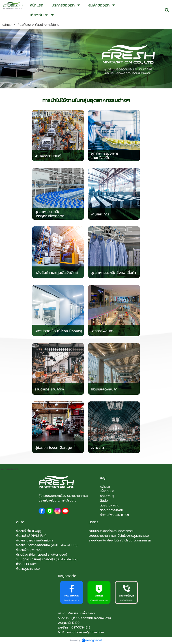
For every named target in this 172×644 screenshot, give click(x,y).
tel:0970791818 (10, 470)
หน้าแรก (7, 25)
